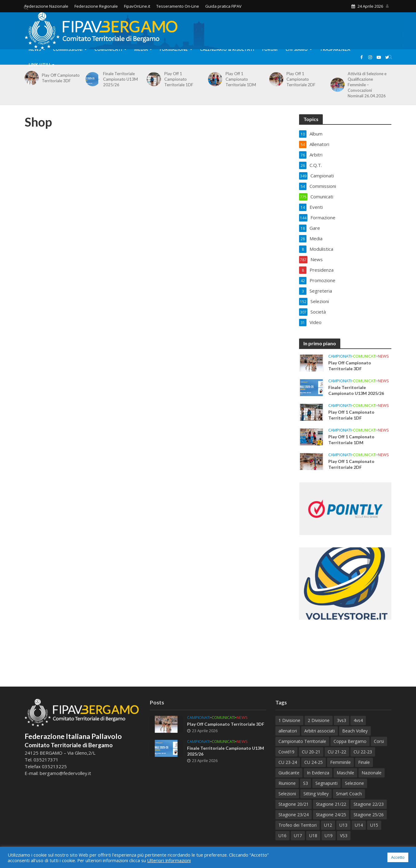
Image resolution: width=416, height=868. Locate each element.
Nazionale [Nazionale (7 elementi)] (372, 773)
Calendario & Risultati (227, 49)
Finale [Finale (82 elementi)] (364, 762)
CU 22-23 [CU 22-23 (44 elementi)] (363, 752)
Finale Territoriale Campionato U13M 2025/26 (120, 79)
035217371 (46, 760)
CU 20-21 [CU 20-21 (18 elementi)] (311, 752)
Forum (270, 49)
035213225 (54, 766)
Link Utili (39, 65)
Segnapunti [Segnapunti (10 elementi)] (326, 783)
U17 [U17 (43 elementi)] (298, 836)
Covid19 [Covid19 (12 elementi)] (286, 752)
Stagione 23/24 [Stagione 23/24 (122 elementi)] (294, 815)
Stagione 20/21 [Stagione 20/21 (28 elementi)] (294, 804)
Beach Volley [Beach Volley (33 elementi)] (355, 731)
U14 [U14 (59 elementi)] (359, 825)
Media (141, 49)
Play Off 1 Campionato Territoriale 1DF (179, 79)
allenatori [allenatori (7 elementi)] (288, 731)
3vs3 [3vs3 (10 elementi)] (342, 720)
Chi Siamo (297, 49)
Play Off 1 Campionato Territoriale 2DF (301, 79)
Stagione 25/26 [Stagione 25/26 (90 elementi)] (369, 815)
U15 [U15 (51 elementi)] (374, 825)
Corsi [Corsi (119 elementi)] (379, 741)
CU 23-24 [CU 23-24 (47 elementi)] (288, 762)
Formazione (174, 49)
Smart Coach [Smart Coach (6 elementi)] (349, 794)
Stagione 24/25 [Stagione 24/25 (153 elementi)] (331, 815)
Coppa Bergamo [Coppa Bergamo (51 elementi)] (350, 741)
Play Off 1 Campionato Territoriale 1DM (241, 79)
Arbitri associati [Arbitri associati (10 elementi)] (320, 731)
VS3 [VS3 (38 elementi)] (344, 836)
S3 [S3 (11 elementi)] (306, 783)
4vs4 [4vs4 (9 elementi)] (358, 720)
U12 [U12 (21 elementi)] (328, 825)
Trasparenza (335, 49)
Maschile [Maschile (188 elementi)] (345, 773)
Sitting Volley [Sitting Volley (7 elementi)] (316, 794)
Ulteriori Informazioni (169, 860)
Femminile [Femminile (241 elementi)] (340, 762)
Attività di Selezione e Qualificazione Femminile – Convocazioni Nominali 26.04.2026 (367, 85)
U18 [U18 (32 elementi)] (313, 836)
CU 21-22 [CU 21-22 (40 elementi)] (337, 752)
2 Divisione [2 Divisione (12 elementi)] (319, 720)
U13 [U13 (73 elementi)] (343, 825)
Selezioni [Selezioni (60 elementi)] (287, 794)
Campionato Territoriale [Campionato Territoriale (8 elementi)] (302, 741)
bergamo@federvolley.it (65, 773)
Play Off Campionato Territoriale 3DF (61, 78)
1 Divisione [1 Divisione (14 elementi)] (289, 720)
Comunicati (108, 49)
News (35, 49)
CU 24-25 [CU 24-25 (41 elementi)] (314, 762)
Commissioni (68, 49)
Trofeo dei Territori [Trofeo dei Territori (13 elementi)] (298, 825)
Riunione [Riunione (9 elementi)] (287, 783)
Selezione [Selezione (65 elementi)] (354, 783)
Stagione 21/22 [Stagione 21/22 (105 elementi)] (331, 804)
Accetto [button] (398, 857)
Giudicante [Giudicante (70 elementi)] (289, 773)
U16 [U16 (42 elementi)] (282, 836)
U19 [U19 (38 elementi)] (329, 836)
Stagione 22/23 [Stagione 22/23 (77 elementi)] (369, 804)
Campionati (340, 356)
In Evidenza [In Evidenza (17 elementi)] (318, 773)
